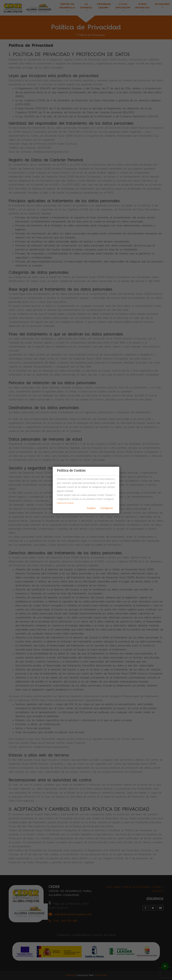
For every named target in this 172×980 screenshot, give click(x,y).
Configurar (107, 508)
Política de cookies (65, 503)
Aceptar (91, 508)
